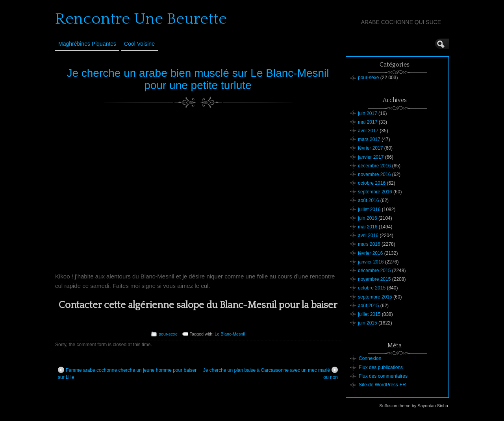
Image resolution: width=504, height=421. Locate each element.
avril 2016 (368, 236)
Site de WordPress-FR (382, 385)
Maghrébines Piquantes (87, 44)
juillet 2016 (369, 210)
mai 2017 (368, 122)
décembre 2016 (374, 166)
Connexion (370, 358)
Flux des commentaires (383, 376)
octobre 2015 (372, 288)
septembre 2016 (375, 192)
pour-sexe (168, 334)
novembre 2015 (374, 279)
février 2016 (370, 253)
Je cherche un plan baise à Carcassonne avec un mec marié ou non (271, 373)
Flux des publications (381, 367)
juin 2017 (368, 113)
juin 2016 (368, 218)
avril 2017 (368, 131)
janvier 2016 (371, 262)
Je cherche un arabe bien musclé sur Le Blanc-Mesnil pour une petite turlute (198, 79)
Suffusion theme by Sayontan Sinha (414, 406)
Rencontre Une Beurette (141, 19)
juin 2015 (368, 323)
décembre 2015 (374, 271)
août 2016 (368, 200)
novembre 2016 (374, 174)
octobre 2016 (372, 183)
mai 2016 (368, 227)
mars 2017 (369, 139)
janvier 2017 (371, 157)
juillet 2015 (369, 314)
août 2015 (368, 306)
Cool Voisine (139, 44)
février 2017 (370, 148)
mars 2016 (369, 244)
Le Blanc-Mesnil (230, 334)
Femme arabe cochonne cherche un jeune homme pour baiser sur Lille (127, 373)
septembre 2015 (375, 297)
